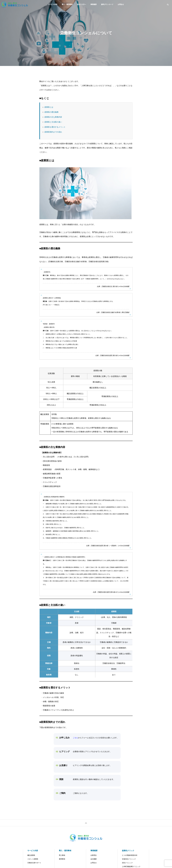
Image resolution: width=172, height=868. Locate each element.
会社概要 (94, 859)
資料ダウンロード (107, 4)
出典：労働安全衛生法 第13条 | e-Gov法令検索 (113, 286)
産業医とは (49, 107)
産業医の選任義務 (51, 112)
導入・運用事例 (67, 4)
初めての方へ (82, 4)
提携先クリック (128, 851)
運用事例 (62, 859)
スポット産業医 (33, 859)
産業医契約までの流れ (53, 132)
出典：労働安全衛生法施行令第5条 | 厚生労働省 (113, 312)
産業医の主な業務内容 (53, 117)
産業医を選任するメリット (55, 127)
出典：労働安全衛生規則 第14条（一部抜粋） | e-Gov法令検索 (108, 546)
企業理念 (94, 855)
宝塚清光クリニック (129, 859)
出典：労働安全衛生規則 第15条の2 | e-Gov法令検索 (111, 592)
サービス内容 (53, 4)
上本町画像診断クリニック (131, 866)
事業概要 (94, 4)
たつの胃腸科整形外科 (130, 855)
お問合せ (121, 4)
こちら (75, 738)
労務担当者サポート (34, 863)
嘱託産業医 (31, 855)
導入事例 (62, 855)
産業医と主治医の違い (53, 122)
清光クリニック (127, 863)
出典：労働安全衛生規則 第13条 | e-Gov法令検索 (112, 355)
